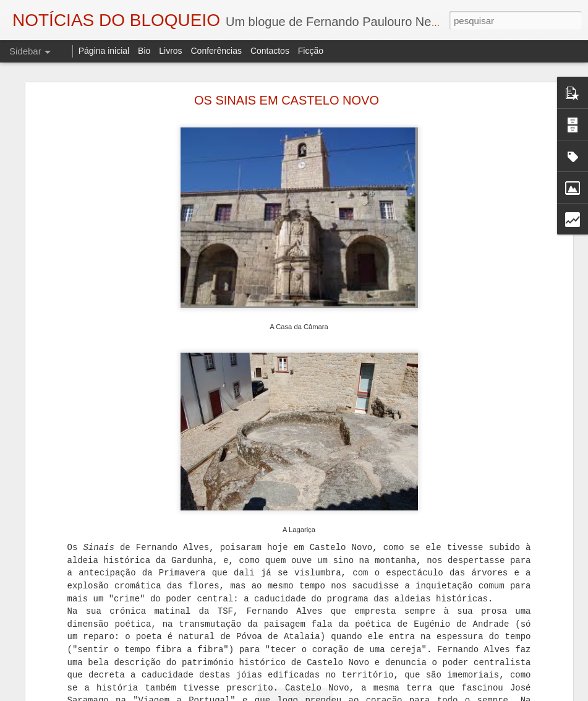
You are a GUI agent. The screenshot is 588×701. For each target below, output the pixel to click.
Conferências (216, 51)
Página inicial (104, 51)
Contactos (270, 51)
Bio (144, 51)
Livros (170, 51)
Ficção (311, 51)
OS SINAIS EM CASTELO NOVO (287, 100)
